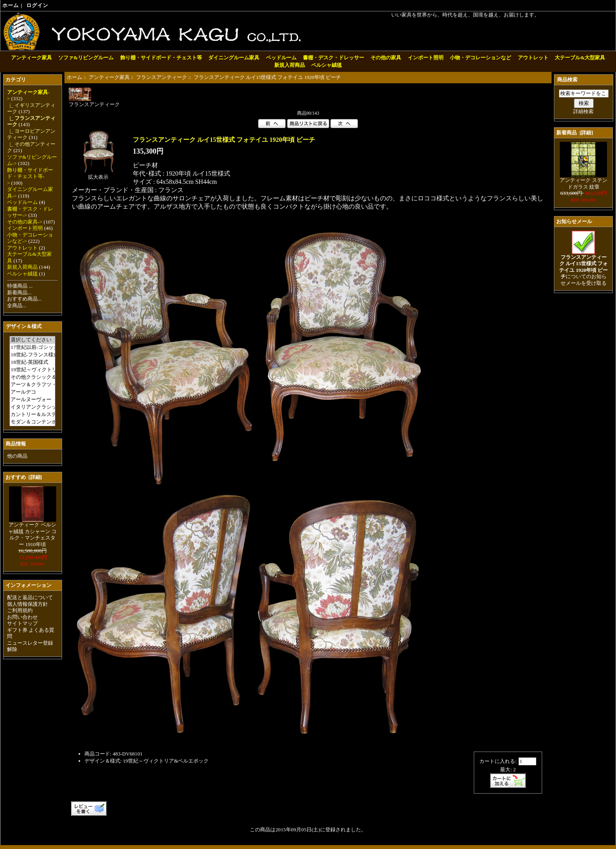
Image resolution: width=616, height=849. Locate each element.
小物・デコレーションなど (480, 58)
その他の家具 (386, 58)
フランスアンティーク (161, 77)
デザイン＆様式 (24, 326)
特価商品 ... (20, 286)
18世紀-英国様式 (32, 362)
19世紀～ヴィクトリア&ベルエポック (32, 370)
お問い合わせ (22, 617)
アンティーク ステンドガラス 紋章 (583, 181)
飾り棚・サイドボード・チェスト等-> (30, 176)
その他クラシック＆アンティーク (32, 377)
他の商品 (17, 456)
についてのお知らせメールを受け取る (583, 268)
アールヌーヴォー (32, 400)
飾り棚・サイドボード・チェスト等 (161, 58)
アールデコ (32, 392)
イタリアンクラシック (32, 407)
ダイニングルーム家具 (234, 58)
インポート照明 (426, 58)
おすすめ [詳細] (24, 477)
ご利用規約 (20, 610)
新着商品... (19, 292)
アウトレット (533, 58)
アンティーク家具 (109, 77)
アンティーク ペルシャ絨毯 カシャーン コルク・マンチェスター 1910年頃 (33, 532)
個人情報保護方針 (27, 604)
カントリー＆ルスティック (32, 415)
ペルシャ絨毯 (326, 65)
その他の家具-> (25, 222)
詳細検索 (583, 111)
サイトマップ (22, 623)
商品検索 (567, 80)
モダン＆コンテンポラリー (32, 422)
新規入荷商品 (290, 65)
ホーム (11, 5)
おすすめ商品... (24, 299)
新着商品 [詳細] (575, 133)
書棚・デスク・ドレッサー (334, 58)
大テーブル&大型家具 (580, 58)
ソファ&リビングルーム (86, 58)
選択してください (32, 340)
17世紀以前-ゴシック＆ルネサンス (32, 347)
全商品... (17, 305)
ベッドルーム (281, 58)
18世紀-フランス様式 (32, 355)
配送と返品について (30, 597)
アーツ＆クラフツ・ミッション (32, 385)
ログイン (37, 5)
